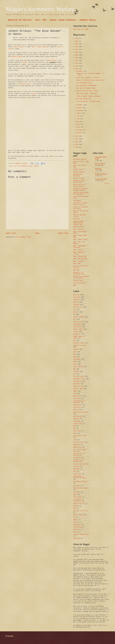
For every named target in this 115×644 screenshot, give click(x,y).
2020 (77, 52)
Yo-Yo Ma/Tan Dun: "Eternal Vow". (88, 101)
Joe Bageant (77, 201)
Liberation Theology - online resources (81, 204)
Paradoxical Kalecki (80, 482)
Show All (107, 183)
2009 (77, 147)
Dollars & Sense (79, 178)
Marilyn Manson (78, 515)
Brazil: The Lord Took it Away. (88, 91)
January (80, 133)
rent (75, 471)
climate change (78, 317)
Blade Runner (52, 60)
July (78, 116)
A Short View (78, 424)
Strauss (34, 94)
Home (37, 233)
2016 (77, 63)
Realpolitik (77, 405)
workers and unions (80, 345)
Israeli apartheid (80, 464)
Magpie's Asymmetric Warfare (40, 9)
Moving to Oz (78, 396)
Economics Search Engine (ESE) (79, 182)
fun (19, 166)
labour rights (78, 329)
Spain (75, 362)
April (79, 124)
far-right (77, 492)
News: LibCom (78, 250)
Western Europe (78, 322)
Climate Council (79, 170)
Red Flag (76, 270)
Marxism (24, 166)
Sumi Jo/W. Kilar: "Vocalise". (87, 94)
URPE (75, 285)
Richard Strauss (25, 84)
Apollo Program (17, 56)
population (77, 525)
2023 (77, 44)
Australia (77, 297)
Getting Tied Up (79, 442)
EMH (74, 508)
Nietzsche (77, 399)
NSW (74, 426)
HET (74, 319)
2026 (77, 38)
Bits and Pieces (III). (85, 83)
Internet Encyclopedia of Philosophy (81, 193)
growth (75, 532)
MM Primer (77, 219)
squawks (76, 349)
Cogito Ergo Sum (79, 503)
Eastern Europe (78, 386)
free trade (77, 431)
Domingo (76, 506)
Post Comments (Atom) (24, 237)
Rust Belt (77, 486)
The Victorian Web (80, 283)
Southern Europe (79, 343)
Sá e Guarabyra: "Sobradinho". (87, 86)
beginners (77, 384)
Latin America (78, 367)
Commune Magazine (79, 172)
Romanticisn (77, 447)
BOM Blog (98, 169)
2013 (77, 136)
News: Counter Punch (80, 240)
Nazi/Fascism (78, 416)
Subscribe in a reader (81, 29)
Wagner (75, 520)
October (80, 108)
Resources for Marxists (20, 20)
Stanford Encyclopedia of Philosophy (81, 277)
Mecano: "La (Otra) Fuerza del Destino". (91, 80)
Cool (75, 394)
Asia (75, 352)
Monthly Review (78, 227)
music (30, 166)
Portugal (76, 467)
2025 (77, 41)
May (78, 122)
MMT (74, 369)
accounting (77, 458)
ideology (76, 305)
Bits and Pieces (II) (84, 99)
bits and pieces (79, 376)
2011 (77, 142)
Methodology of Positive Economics (80, 477)
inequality (77, 334)
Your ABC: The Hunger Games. (86, 88)
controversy (77, 327)
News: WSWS (77, 264)
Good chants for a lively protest (80, 185)
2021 (77, 49)
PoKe (75, 357)
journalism (77, 324)
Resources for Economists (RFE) (79, 273)
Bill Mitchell (100, 164)
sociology (77, 538)
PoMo (75, 354)
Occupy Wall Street (80, 436)
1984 (25, 62)
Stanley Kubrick (19, 47)
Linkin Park (77, 474)
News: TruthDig (78, 261)
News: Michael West (80, 256)
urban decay (77, 497)
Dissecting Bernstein (81, 412)
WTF (74, 429)
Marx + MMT (41, 20)
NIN (74, 517)
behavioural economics (81, 488)
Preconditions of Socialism (79, 402)
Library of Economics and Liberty (81, 208)
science (36, 166)
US (74, 314)
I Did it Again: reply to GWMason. (89, 96)
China (75, 433)
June (78, 119)
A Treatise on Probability (78, 500)
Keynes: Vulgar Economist (63, 20)
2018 (77, 58)
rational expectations (81, 534)
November (80, 105)
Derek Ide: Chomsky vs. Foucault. (88, 78)
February (80, 130)
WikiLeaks (77, 469)
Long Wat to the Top (80, 511)
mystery (76, 522)
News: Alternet (78, 229)
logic (75, 391)
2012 (77, 139)
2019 (77, 55)
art (15, 166)
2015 (77, 66)
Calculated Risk (101, 179)
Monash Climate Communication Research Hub (78, 223)
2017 (77, 61)
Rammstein (77, 445)
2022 (77, 47)
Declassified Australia (78, 175)
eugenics (76, 419)
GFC (74, 341)
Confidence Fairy (79, 379)
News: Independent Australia (80, 247)
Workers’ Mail (78, 389)
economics (77, 300)
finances (76, 372)
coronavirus (77, 381)
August (79, 113)
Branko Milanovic (101, 174)
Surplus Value (78, 280)
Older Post (64, 233)
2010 (77, 144)
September (80, 111)
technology (77, 421)
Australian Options (80, 159)
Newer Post (11, 233)
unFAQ (75, 440)
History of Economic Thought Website (80, 190)
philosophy (77, 359)
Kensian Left (78, 307)
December (80, 71)
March (79, 127)
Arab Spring (77, 527)
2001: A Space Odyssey (40, 47)
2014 (77, 69)
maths (75, 495)
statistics (77, 407)
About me (76, 410)
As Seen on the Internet (78, 461)
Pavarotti (77, 530)
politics (76, 295)
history (76, 312)
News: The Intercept (80, 259)
